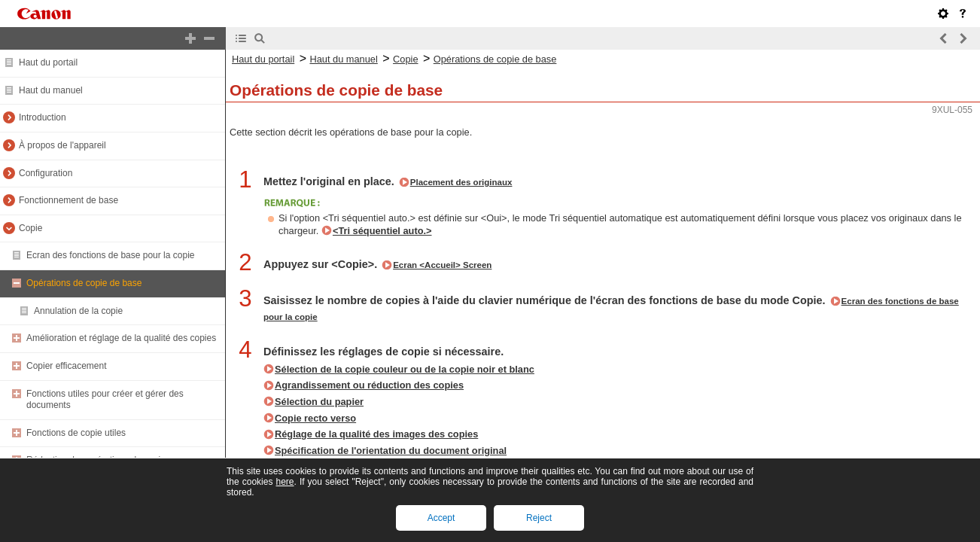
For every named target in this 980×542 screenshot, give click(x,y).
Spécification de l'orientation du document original (391, 451)
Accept (441, 518)
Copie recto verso (315, 418)
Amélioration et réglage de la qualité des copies (121, 338)
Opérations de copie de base (84, 283)
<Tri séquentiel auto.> (382, 231)
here (285, 482)
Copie (30, 228)
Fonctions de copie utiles (76, 433)
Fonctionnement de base (68, 200)
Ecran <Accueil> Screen (442, 265)
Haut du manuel (51, 90)
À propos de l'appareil (62, 145)
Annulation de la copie (78, 311)
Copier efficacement (67, 366)
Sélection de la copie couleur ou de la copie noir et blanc (405, 369)
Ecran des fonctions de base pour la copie (110, 255)
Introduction (43, 117)
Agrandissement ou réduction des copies (369, 385)
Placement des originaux (461, 182)
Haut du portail (48, 62)
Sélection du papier (319, 402)
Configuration (46, 173)
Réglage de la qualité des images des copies (376, 434)
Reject (539, 518)
